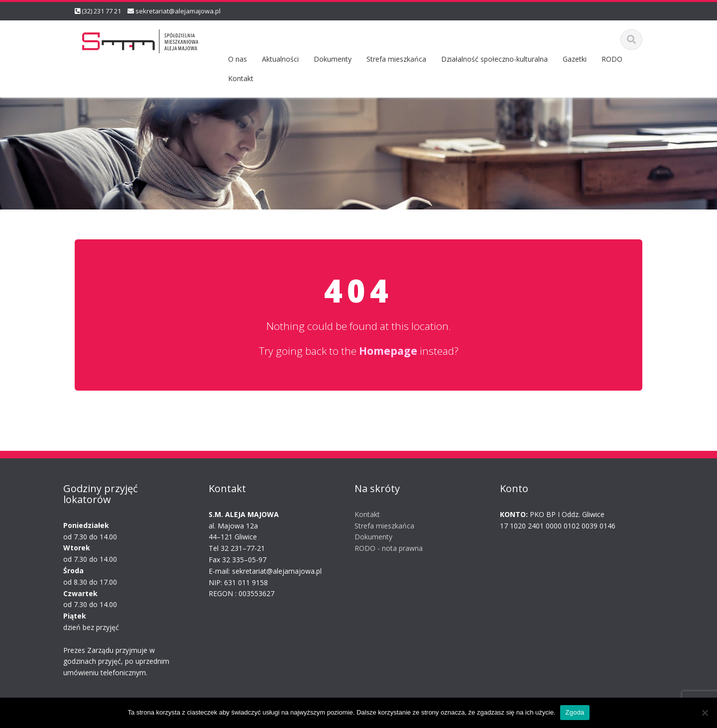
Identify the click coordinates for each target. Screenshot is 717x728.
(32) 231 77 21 (101, 11)
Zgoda (575, 712)
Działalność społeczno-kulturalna (494, 59)
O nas (238, 59)
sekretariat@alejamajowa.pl (178, 11)
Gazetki (575, 59)
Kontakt (241, 78)
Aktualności (280, 59)
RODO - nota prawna (383, 548)
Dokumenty (333, 59)
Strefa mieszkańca (396, 59)
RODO (612, 59)
